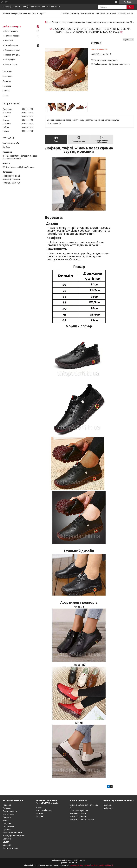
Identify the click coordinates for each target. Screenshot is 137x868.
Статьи (6, 91)
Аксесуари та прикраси (14, 836)
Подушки (7, 823)
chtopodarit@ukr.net (79, 810)
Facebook (108, 805)
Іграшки (7, 830)
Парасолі (7, 817)
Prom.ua (82, 860)
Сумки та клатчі (10, 811)
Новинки (9, 41)
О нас (6, 96)
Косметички (8, 814)
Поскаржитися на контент (80, 865)
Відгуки (40, 813)
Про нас (40, 816)
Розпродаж (10, 60)
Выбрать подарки (12, 26)
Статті (39, 807)
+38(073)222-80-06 (78, 817)
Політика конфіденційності (102, 865)
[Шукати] (130, 7)
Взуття (6, 842)
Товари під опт (12, 64)
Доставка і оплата (44, 810)
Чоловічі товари (12, 36)
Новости (7, 86)
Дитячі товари (11, 45)
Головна (65, 13)
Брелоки (7, 845)
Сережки (7, 839)
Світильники (9, 827)
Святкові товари (12, 50)
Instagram (108, 808)
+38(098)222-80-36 (78, 814)
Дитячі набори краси (12, 833)
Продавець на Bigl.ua (68, 863)
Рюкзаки (7, 808)
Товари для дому (13, 55)
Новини (122, 13)
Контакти (112, 13)
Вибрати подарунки (81, 13)
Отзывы (7, 81)
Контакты (8, 76)
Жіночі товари (11, 31)
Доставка (101, 13)
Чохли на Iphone (10, 848)
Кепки (6, 820)
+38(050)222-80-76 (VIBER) (82, 820)
